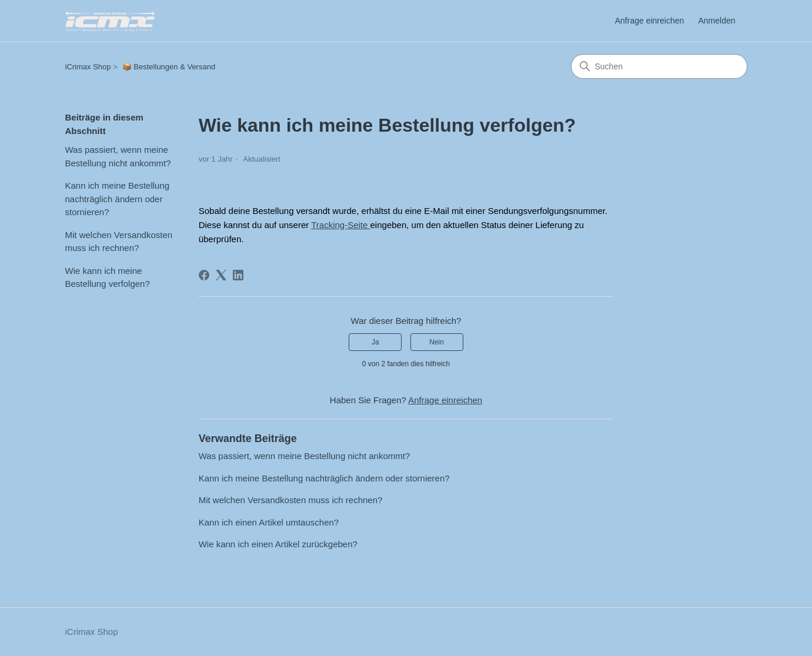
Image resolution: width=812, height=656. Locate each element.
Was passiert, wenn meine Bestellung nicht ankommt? (118, 156)
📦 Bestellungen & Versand (169, 67)
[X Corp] (221, 275)
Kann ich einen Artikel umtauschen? (269, 522)
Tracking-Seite (340, 225)
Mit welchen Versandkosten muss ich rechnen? (119, 242)
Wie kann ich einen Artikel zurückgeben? (278, 544)
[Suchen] (659, 66)
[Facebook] (204, 275)
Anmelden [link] (716, 21)
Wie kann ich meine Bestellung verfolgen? (108, 277)
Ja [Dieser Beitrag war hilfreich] (375, 342)
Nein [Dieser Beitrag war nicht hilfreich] (437, 342)
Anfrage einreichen (650, 21)
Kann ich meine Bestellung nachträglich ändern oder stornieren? (118, 199)
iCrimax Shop (88, 67)
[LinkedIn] (238, 275)
